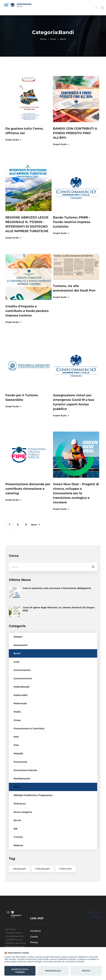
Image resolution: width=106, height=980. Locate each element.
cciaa (16, 682)
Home (43, 39)
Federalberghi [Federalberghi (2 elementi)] (43, 889)
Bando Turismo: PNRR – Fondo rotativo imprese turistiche (72, 222)
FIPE (16, 757)
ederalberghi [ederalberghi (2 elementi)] (19, 889)
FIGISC (17, 732)
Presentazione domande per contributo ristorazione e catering (28, 489)
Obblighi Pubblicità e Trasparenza (33, 815)
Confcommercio (23, 698)
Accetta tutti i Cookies (20, 971)
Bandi (17, 673)
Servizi (17, 840)
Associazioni (21, 665)
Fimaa (17, 740)
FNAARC (18, 774)
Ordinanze (20, 824)
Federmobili (20, 715)
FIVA (16, 765)
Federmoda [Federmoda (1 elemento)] (65, 889)
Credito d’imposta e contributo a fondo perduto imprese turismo (27, 311)
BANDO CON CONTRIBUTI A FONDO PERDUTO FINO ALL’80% (75, 133)
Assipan (18, 657)
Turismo (18, 857)
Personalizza (53, 971)
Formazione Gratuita (25, 790)
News (53, 39)
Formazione (20, 782)
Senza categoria (23, 832)
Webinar (18, 865)
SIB (15, 849)
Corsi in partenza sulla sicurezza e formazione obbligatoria (57, 608)
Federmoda (20, 723)
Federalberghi (22, 707)
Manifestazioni (22, 799)
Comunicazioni (22, 690)
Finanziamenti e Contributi (29, 749)
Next (36, 525)
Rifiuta (86, 971)
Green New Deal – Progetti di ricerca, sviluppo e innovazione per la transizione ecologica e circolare (76, 493)
